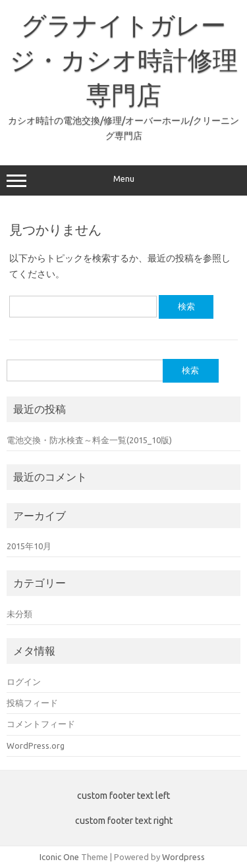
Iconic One (59, 857)
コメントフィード (41, 724)
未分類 (19, 614)
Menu (123, 180)
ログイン (24, 682)
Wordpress (183, 857)
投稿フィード (32, 703)
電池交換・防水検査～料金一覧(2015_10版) (89, 440)
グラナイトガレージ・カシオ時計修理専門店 (124, 60)
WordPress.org (36, 746)
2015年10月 (29, 546)
